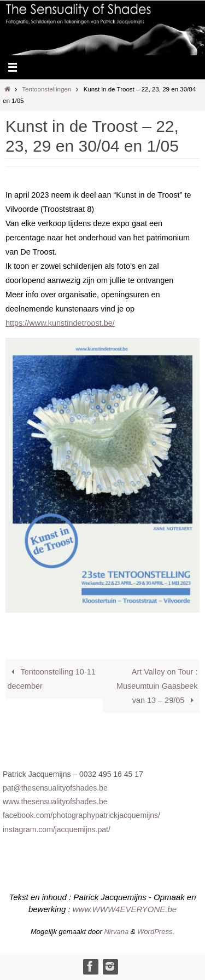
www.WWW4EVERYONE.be (125, 909)
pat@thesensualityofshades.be (55, 788)
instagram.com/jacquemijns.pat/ (57, 829)
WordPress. (156, 932)
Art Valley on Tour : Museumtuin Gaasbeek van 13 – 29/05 (157, 686)
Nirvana (116, 932)
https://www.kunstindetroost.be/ (60, 323)
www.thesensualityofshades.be (55, 802)
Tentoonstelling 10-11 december (52, 679)
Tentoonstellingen (46, 89)
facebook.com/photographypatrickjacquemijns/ (81, 815)
